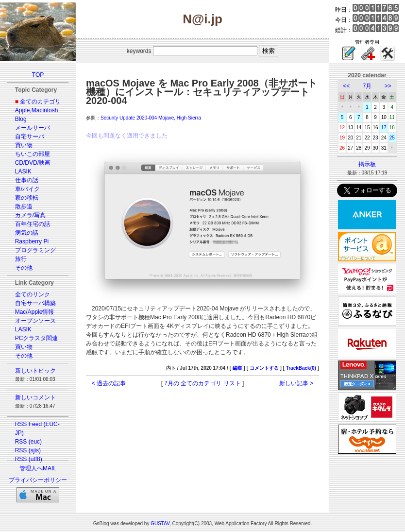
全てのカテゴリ (40, 102)
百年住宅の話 (33, 224)
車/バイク (27, 189)
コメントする (264, 368)
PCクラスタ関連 (37, 338)
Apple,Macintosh (37, 110)
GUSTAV (160, 523)
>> (388, 86)
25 (392, 138)
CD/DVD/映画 (33, 163)
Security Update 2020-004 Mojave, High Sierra (151, 118)
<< (346, 86)
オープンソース (35, 321)
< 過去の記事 (109, 383)
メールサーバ (33, 128)
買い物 (24, 145)
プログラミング (35, 250)
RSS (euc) (28, 442)
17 (384, 128)
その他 (24, 268)
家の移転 (27, 198)
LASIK (23, 172)
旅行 (21, 259)
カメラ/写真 (30, 215)
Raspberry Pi (32, 241)
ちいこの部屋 (33, 154)
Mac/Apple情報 (35, 312)
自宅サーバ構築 (35, 303)
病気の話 (27, 233)
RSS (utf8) (29, 459)
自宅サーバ (30, 137)
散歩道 (24, 206)
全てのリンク (33, 294)
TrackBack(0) (301, 368)
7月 (367, 86)
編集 (237, 368)
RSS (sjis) (28, 450)
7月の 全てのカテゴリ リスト (202, 383)
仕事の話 (27, 180)
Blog (21, 119)
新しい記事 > (296, 383)
